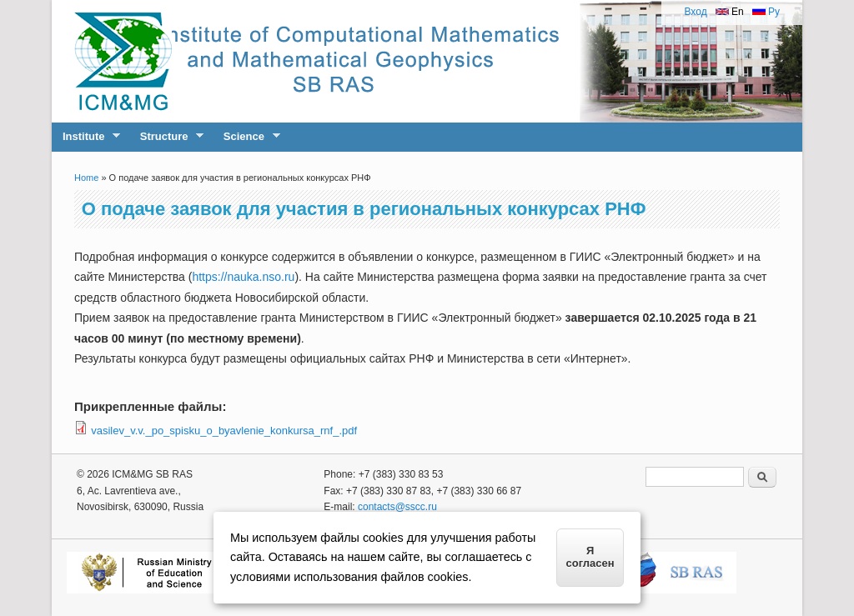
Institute (86, 137)
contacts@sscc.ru (397, 507)
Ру (766, 12)
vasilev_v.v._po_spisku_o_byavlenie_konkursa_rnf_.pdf (224, 431)
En (730, 12)
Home (86, 178)
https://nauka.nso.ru (243, 277)
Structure (167, 137)
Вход (695, 12)
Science (246, 137)
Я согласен (590, 557)
